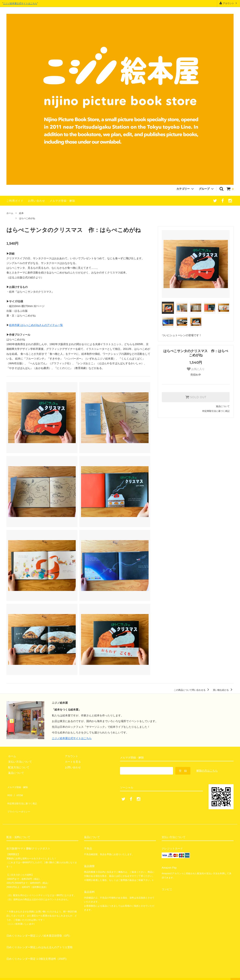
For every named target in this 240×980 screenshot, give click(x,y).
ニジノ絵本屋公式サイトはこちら (20, 3)
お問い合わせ (37, 201)
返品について (223, 406)
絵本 (21, 213)
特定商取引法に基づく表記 (216, 411)
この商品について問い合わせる (192, 690)
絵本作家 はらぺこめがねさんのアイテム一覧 (36, 325)
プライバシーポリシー (20, 803)
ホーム (10, 213)
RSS (9, 792)
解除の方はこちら (207, 771)
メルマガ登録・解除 (62, 201)
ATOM (18, 792)
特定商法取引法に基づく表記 (24, 797)
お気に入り (196, 369)
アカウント (229, 3)
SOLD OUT (196, 397)
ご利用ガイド (15, 201)
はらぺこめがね (27, 218)
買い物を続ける (223, 690)
